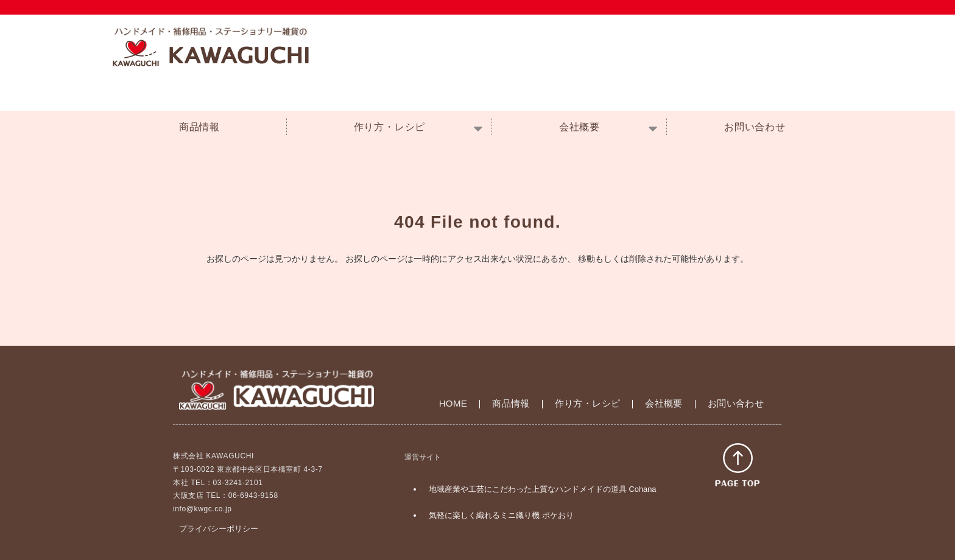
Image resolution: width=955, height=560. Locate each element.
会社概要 (580, 127)
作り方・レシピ (390, 127)
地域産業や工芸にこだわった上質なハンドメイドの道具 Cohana (542, 489)
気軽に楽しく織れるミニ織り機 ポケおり (501, 515)
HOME (453, 403)
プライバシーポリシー (219, 529)
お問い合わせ (755, 127)
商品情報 (199, 127)
